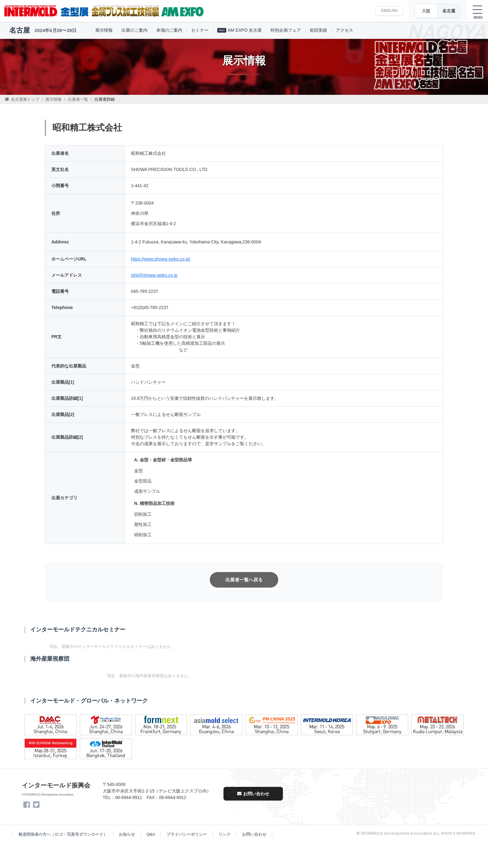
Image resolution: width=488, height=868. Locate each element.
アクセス (345, 30)
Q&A (151, 834)
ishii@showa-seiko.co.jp (154, 275)
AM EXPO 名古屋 (239, 30)
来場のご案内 (169, 30)
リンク (225, 834)
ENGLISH (389, 11)
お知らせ (127, 834)
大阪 (426, 11)
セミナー (200, 30)
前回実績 (318, 30)
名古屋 (449, 11)
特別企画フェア (286, 30)
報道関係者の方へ (63, 834)
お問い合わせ (253, 794)
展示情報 (104, 30)
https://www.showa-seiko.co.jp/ (161, 259)
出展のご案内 (134, 30)
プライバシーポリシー (187, 834)
